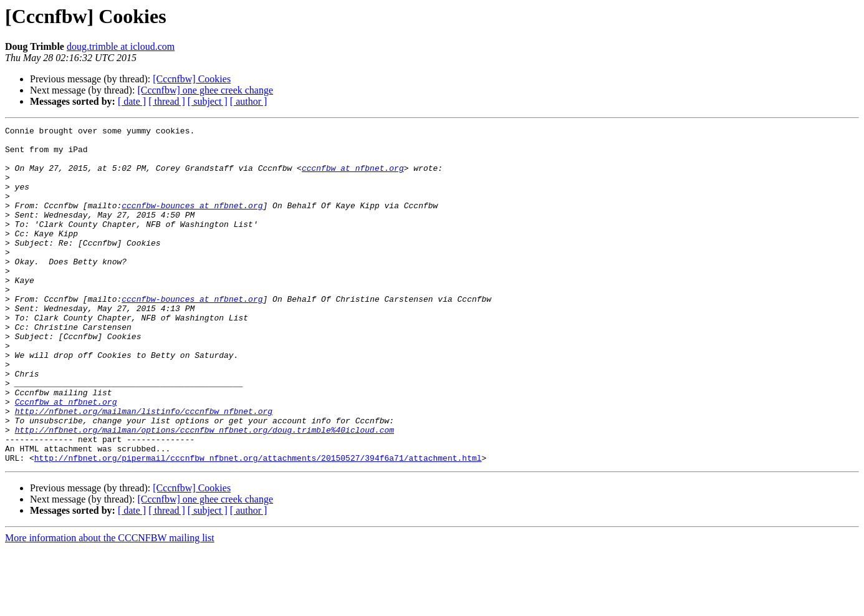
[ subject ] (208, 101)
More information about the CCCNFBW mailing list (110, 605)
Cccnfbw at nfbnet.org (66, 458)
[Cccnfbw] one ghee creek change (205, 90)
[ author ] (249, 101)
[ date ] (132, 101)
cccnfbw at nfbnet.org (353, 177)
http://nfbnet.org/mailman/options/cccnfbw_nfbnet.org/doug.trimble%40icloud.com (204, 491)
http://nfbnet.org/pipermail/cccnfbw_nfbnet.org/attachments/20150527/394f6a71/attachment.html (258, 525)
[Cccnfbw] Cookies (192, 79)
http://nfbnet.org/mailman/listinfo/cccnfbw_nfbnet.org (144, 469)
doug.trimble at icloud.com (121, 46)
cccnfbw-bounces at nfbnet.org (192, 222)
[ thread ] (167, 101)
